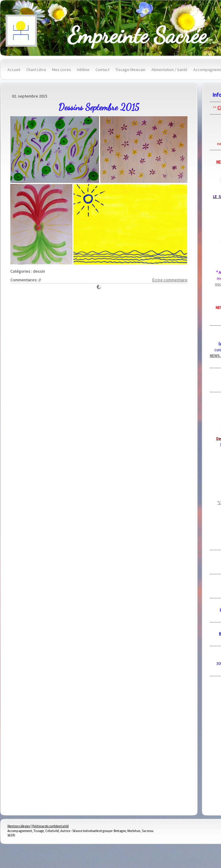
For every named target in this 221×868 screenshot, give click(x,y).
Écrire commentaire (170, 280)
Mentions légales (19, 826)
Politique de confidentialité (50, 826)
